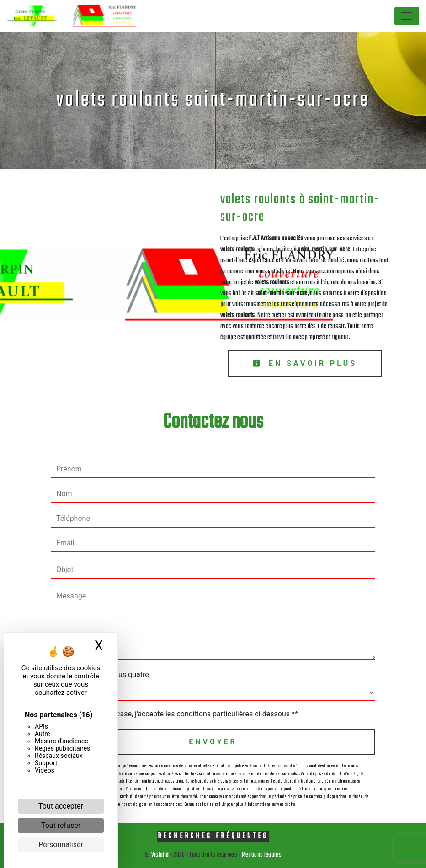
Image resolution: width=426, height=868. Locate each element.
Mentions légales (261, 855)
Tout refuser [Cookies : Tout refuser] (61, 825)
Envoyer (213, 742)
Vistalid (160, 855)
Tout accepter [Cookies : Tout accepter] (61, 806)
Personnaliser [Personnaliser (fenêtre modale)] (61, 844)
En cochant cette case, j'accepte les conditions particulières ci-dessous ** (179, 714)
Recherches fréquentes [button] (213, 836)
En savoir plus (305, 363)
